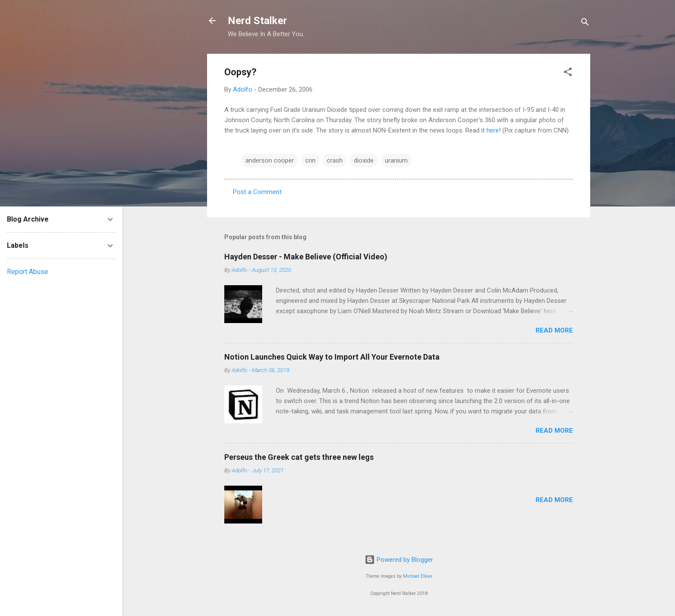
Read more (554, 330)
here (493, 130)
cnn (310, 160)
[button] (568, 73)
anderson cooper (270, 160)
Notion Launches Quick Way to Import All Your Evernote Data (332, 357)
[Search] (585, 23)
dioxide (364, 160)
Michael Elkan (418, 576)
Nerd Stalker (257, 21)
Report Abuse (28, 272)
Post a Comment (257, 192)
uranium (396, 160)
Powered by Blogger (399, 560)
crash (335, 160)
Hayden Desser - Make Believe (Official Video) (306, 257)
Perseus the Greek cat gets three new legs (299, 457)
